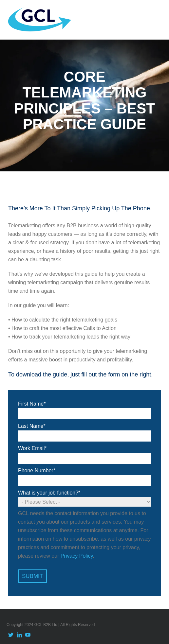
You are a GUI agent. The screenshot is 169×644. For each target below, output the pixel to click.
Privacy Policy (77, 556)
